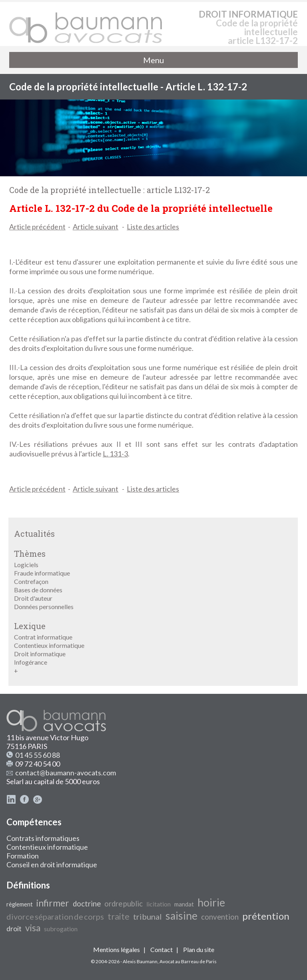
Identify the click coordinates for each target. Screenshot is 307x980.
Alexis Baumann (140, 961)
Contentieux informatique (49, 645)
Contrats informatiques (43, 838)
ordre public (124, 904)
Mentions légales (117, 949)
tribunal (148, 916)
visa (33, 928)
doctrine (87, 904)
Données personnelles (44, 607)
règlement (20, 904)
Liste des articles (153, 227)
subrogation (61, 929)
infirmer (53, 903)
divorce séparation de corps (55, 916)
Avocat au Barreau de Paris (188, 961)
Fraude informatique (42, 573)
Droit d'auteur (33, 598)
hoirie (211, 902)
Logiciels (26, 565)
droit (14, 929)
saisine (181, 916)
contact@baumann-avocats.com (66, 773)
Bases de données (38, 590)
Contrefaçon (31, 581)
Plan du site (199, 949)
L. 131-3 (115, 454)
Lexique (30, 626)
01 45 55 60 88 (38, 755)
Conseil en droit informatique (52, 864)
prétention (266, 916)
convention (220, 917)
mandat (184, 904)
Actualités (34, 534)
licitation (158, 904)
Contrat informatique (43, 637)
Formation (23, 856)
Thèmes (30, 554)
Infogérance (31, 662)
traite (119, 916)
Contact (161, 949)
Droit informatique (40, 654)
